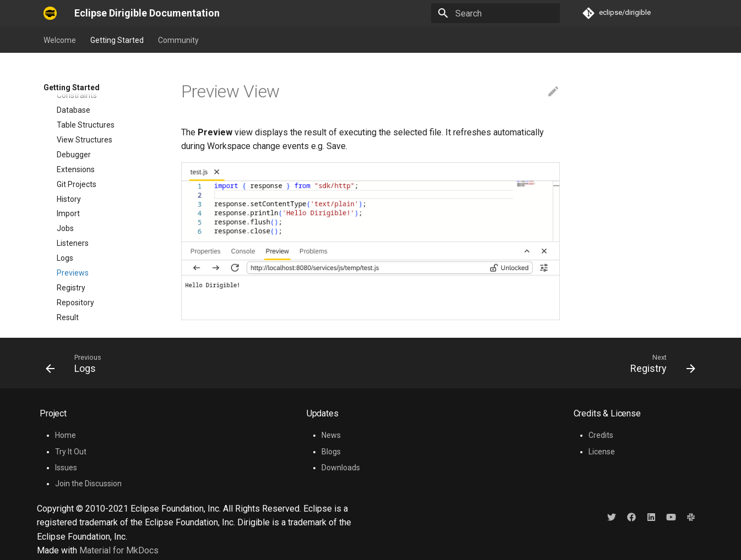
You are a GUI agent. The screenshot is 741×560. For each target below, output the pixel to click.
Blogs (331, 452)
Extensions (76, 105)
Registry (71, 223)
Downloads (341, 468)
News (331, 435)
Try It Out (71, 452)
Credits (601, 435)
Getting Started (117, 40)
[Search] (495, 13)
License (602, 452)
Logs (65, 194)
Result (68, 253)
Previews (73, 208)
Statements (78, 298)
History (69, 135)
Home (66, 435)
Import (68, 149)
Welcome (60, 40)
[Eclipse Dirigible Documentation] (50, 13)
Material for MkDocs (119, 550)
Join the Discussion (88, 484)
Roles (66, 268)
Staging (70, 312)
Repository (75, 238)
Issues (66, 468)
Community (178, 40)
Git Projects (77, 120)
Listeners (73, 179)
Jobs (65, 164)
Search (69, 283)
